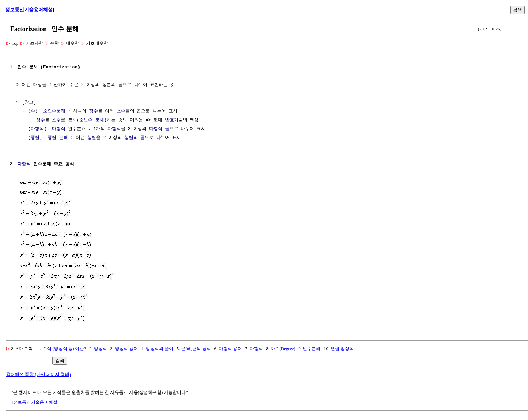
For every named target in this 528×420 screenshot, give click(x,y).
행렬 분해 (58, 138)
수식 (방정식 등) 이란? (64, 348)
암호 (170, 120)
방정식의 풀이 (160, 348)
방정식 (100, 348)
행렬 (35, 138)
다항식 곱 (159, 129)
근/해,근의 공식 (196, 348)
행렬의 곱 (135, 138)
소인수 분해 (92, 120)
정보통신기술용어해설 (29, 10)
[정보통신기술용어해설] (35, 401)
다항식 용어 (230, 348)
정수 (93, 111)
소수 (121, 111)
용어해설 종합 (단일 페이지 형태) (39, 374)
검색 (517, 10)
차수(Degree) (283, 348)
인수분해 (312, 348)
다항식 (37, 129)
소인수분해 (54, 111)
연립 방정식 (342, 348)
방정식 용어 (126, 348)
